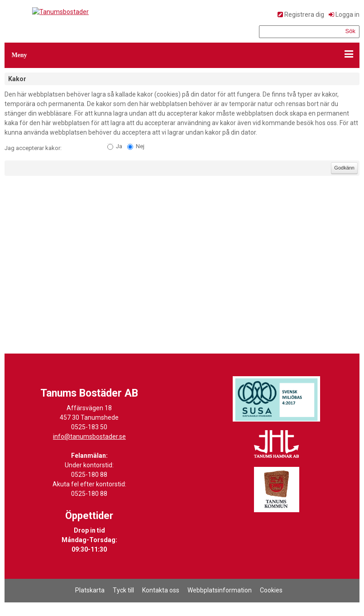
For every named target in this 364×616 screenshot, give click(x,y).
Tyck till (123, 590)
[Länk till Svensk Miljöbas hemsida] (277, 399)
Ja (119, 146)
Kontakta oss (161, 590)
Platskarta (90, 590)
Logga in (347, 15)
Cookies (271, 590)
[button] (182, 55)
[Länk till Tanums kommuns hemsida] (277, 490)
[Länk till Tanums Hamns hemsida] (277, 444)
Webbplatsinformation (220, 590)
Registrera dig (304, 15)
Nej (140, 146)
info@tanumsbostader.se (89, 437)
